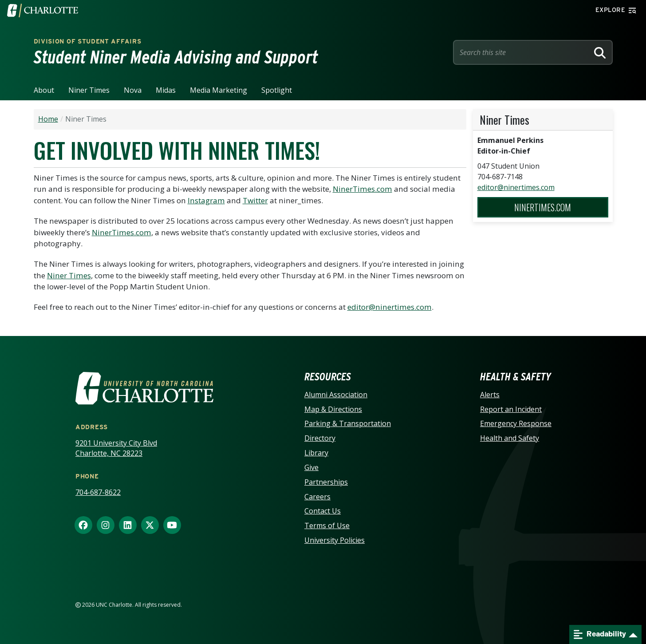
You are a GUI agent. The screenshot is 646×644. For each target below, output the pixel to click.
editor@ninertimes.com (390, 307)
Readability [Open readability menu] (600, 634)
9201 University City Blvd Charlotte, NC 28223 (116, 448)
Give (311, 467)
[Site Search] (523, 52)
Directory (320, 438)
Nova (133, 90)
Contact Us (323, 511)
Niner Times (89, 90)
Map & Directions (333, 409)
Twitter (255, 200)
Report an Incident (511, 409)
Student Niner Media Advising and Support (176, 57)
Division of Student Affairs (88, 41)
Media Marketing (219, 90)
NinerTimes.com (362, 189)
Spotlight (277, 90)
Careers (317, 497)
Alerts (490, 395)
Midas (166, 90)
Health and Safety (510, 438)
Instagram (206, 200)
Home (48, 119)
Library (316, 453)
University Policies (335, 540)
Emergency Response (516, 423)
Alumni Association (336, 395)
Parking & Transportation (348, 423)
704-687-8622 (98, 492)
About (44, 90)
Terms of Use (327, 525)
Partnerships (326, 482)
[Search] (600, 52)
